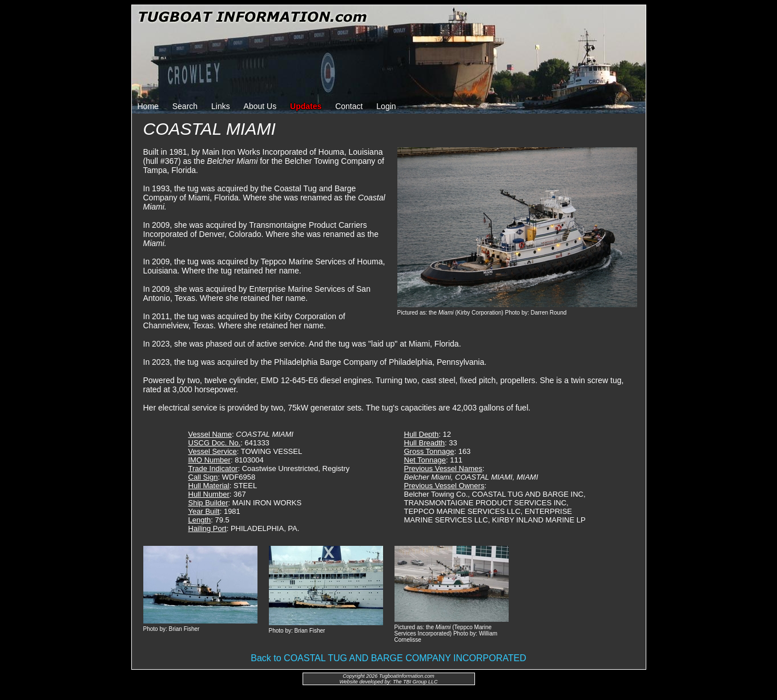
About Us (260, 106)
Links (221, 106)
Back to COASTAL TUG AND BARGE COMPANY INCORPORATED (388, 658)
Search (185, 106)
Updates (306, 106)
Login (386, 106)
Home (148, 106)
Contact (349, 106)
